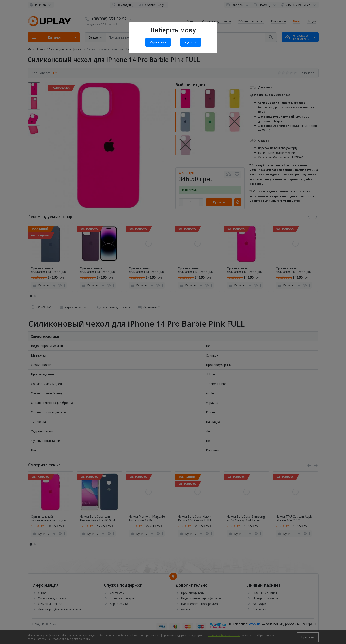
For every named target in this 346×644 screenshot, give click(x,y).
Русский (191, 42)
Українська (158, 42)
